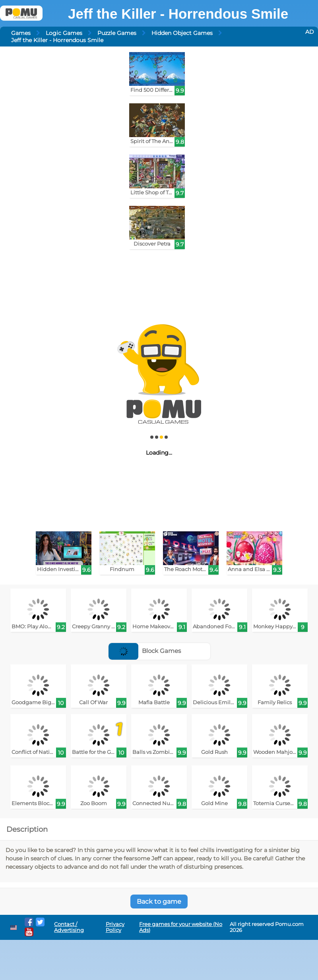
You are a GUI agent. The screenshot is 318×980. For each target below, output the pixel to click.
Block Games (145, 651)
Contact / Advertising (69, 927)
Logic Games (64, 33)
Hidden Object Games (182, 33)
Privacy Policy (115, 927)
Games (21, 33)
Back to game (159, 902)
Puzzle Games (117, 33)
